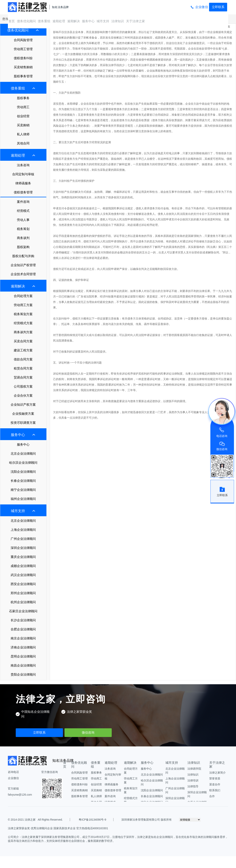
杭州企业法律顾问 (23, 602)
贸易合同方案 (23, 377)
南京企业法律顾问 (23, 638)
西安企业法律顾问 (23, 584)
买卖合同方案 (23, 341)
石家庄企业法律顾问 (23, 611)
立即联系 (218, 7)
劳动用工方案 (23, 305)
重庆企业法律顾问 (23, 557)
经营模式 (23, 211)
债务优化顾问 (26, 21)
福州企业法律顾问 (23, 499)
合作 (212, 796)
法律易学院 (194, 769)
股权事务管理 (23, 76)
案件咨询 (23, 202)
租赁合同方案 (23, 368)
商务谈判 (23, 238)
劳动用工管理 (23, 49)
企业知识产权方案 (23, 405)
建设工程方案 (23, 350)
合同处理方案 (23, 296)
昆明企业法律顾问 (23, 656)
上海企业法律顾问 (23, 530)
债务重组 (44, 21)
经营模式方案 (23, 323)
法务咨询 (23, 165)
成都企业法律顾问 (23, 566)
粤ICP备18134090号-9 (92, 820)
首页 (12, 21)
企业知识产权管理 (23, 265)
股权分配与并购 (23, 256)
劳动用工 (23, 107)
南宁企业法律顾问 (23, 490)
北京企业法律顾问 (23, 454)
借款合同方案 (23, 359)
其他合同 (23, 143)
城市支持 (103, 21)
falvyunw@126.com (20, 795)
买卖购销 (23, 125)
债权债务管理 (23, 192)
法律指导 (193, 786)
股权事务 (23, 98)
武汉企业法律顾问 (23, 575)
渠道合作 (215, 784)
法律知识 (118, 21)
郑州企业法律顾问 (23, 593)
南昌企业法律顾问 (23, 665)
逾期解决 (74, 21)
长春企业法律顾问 (23, 481)
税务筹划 (23, 229)
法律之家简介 (218, 773)
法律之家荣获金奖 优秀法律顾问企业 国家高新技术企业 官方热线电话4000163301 (58, 828)
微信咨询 (88, 733)
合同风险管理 (23, 40)
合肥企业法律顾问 (23, 629)
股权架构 (23, 247)
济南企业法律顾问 (23, 647)
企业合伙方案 (23, 396)
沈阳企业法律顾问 (23, 472)
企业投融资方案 (23, 414)
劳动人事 (23, 220)
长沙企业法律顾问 (23, 620)
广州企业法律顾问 (23, 539)
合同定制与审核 (23, 174)
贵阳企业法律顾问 (23, 675)
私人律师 (23, 134)
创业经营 (23, 116)
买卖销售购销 (23, 67)
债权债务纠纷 (23, 58)
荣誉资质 (215, 778)
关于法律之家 (136, 21)
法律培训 (193, 780)
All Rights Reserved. (50, 820)
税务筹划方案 (23, 314)
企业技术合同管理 (23, 274)
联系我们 (215, 790)
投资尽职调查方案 (23, 423)
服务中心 (88, 21)
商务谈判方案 (23, 332)
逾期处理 (59, 21)
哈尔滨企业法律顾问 (23, 463)
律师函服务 (23, 183)
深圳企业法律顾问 (23, 548)
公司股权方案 (23, 386)
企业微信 (202, 7)
